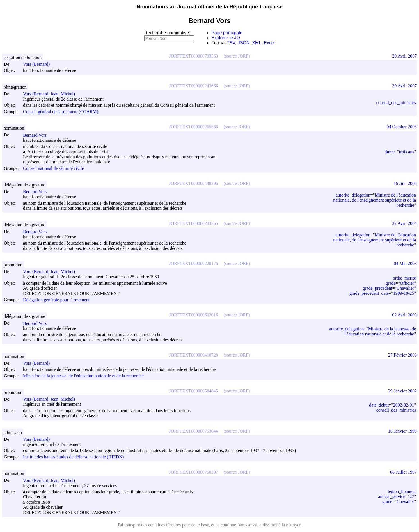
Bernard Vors (37, 135)
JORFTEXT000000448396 (194, 183)
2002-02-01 (404, 405)
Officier (407, 283)
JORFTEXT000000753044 (194, 431)
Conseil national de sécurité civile (53, 168)
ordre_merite (404, 278)
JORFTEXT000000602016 (194, 315)
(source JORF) (237, 56)
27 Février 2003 (402, 355)
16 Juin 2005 (405, 183)
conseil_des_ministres (396, 103)
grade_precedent (377, 288)
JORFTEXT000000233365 (194, 223)
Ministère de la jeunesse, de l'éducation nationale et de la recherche (83, 376)
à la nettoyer (290, 525)
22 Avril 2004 (404, 223)
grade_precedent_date (369, 293)
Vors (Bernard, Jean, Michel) (51, 94)
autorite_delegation (353, 195)
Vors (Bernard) (39, 64)
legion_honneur (402, 491)
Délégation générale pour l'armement (56, 300)
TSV (231, 43)
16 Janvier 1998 (402, 431)
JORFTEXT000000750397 (194, 472)
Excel (269, 43)
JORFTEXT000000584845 (194, 391)
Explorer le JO (225, 38)
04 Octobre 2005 (402, 127)
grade (391, 283)
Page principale (227, 33)
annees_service (392, 496)
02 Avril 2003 (404, 315)
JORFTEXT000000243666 (194, 86)
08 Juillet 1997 (403, 472)
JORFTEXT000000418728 (194, 355)
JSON (244, 43)
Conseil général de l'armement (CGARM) (61, 112)
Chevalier (405, 288)
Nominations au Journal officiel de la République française (209, 7)
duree (390, 152)
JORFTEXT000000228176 (194, 263)
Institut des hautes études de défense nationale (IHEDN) (73, 457)
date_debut (379, 405)
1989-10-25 (404, 293)
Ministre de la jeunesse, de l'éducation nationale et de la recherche (380, 331)
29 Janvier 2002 (402, 391)
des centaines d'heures (161, 525)
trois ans (407, 152)
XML (257, 43)
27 (412, 496)
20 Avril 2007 (404, 56)
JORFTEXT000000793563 (194, 56)
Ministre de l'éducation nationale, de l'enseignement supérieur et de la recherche (375, 200)
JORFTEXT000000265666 (194, 127)
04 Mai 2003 (405, 263)
